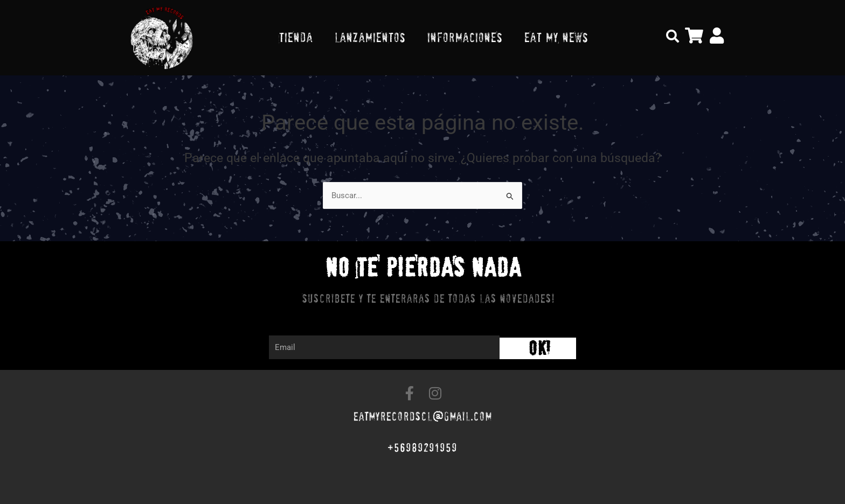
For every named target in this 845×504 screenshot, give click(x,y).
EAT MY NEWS (556, 37)
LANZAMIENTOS (370, 37)
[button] (673, 36)
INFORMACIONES (465, 37)
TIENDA (296, 37)
